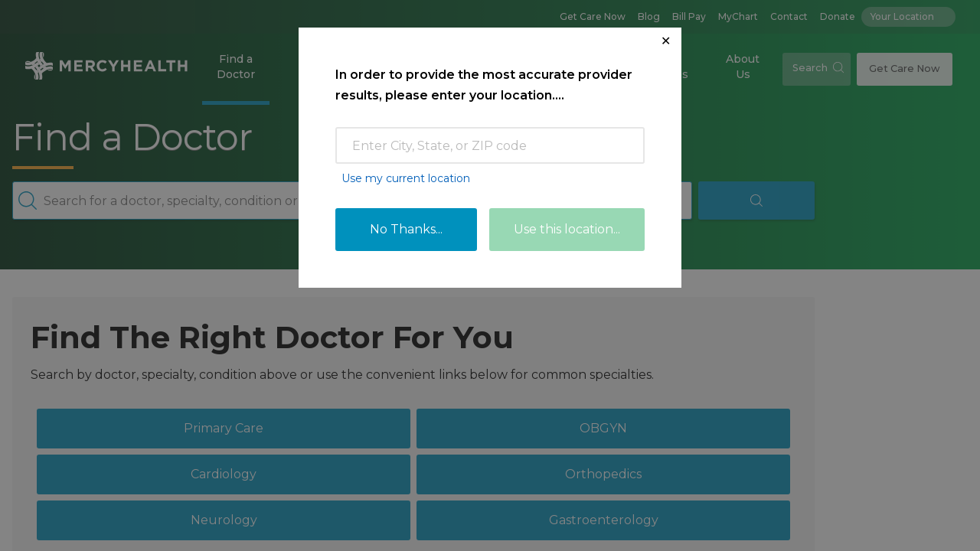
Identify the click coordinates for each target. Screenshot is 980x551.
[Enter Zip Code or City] (490, 145)
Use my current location (406, 178)
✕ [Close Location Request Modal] (666, 41)
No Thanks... (406, 229)
